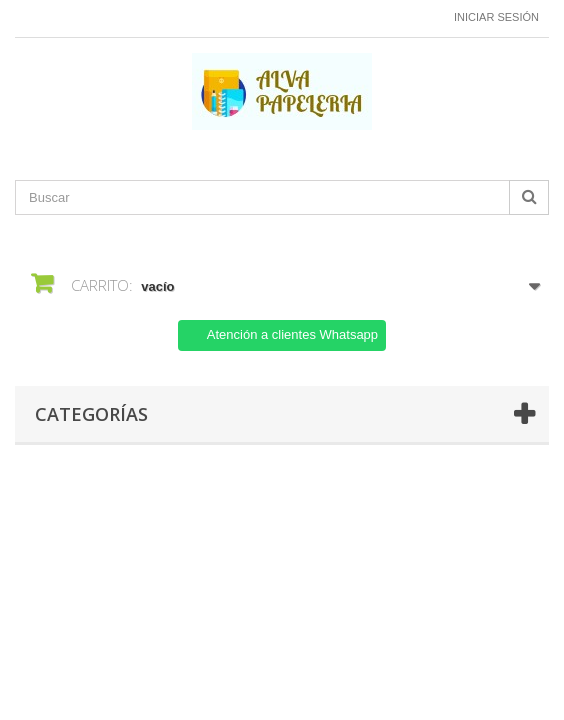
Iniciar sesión (496, 17)
